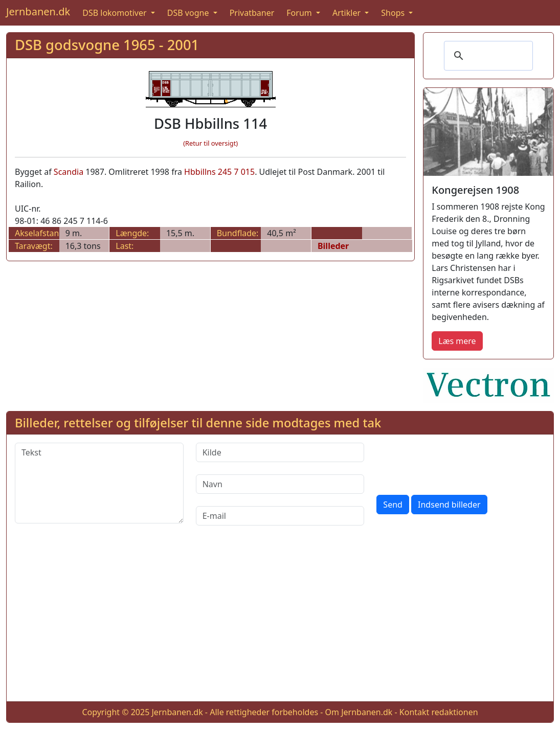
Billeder (333, 246)
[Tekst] (99, 483)
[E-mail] (280, 516)
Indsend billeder (449, 505)
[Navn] (280, 484)
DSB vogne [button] (189, 13)
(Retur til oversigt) (210, 143)
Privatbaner (252, 13)
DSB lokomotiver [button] (116, 13)
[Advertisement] (280, 622)
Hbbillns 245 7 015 (219, 172)
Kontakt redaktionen (439, 712)
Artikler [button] (348, 13)
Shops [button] (394, 13)
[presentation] (454, 463)
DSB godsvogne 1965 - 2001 (107, 45)
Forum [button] (300, 13)
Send (393, 505)
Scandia (69, 172)
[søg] (487, 56)
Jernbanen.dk (38, 12)
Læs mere (457, 341)
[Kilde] (280, 452)
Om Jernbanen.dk (359, 712)
